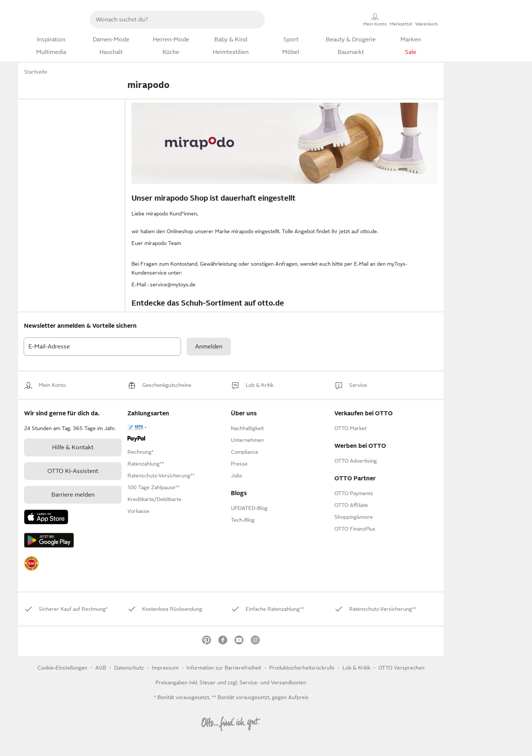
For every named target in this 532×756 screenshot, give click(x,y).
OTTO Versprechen (401, 668)
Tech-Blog (243, 520)
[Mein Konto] (375, 20)
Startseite (36, 72)
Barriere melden (73, 495)
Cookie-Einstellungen (62, 668)
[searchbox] (168, 20)
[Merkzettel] (401, 20)
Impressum (165, 668)
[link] (52, 385)
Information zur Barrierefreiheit (224, 668)
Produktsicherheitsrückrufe (302, 668)
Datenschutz (130, 668)
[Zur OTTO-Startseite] (50, 20)
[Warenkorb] (427, 20)
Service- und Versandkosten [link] (273, 682)
